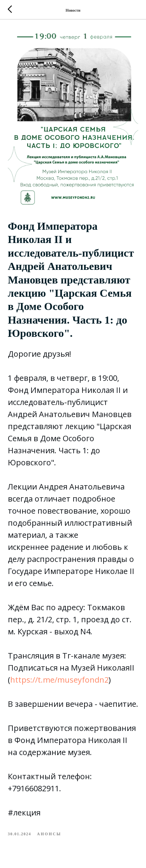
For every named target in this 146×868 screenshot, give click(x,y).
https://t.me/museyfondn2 (59, 680)
